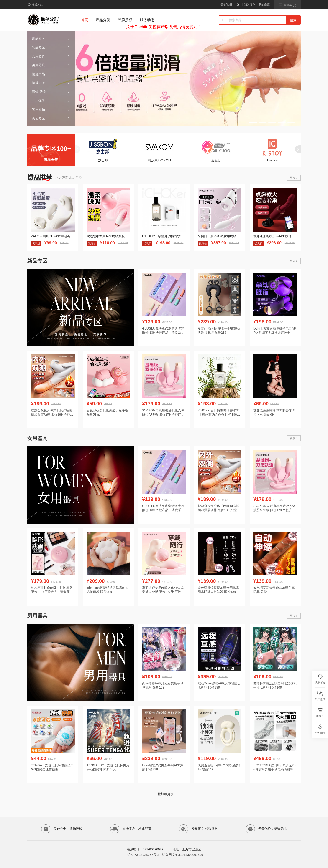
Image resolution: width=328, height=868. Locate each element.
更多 (294, 178)
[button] (253, 122)
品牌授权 (125, 20)
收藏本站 (35, 4)
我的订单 (250, 5)
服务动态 (147, 20)
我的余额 (264, 5)
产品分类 (103, 20)
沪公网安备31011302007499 (183, 855)
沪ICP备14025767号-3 (143, 855)
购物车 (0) (287, 5)
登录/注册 (226, 5)
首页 (85, 20)
